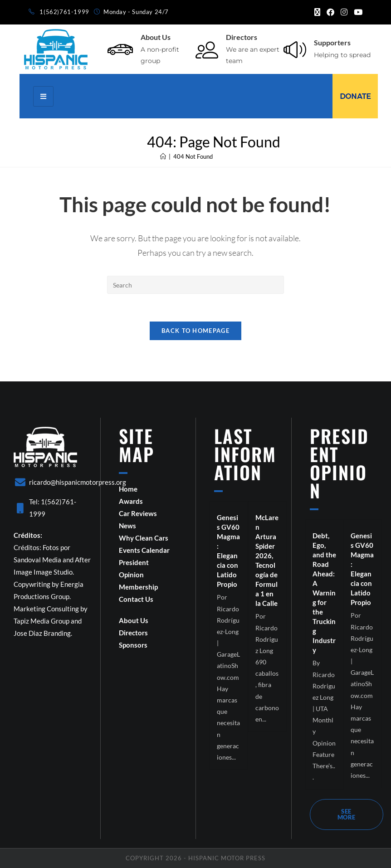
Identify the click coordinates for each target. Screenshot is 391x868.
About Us (156, 37)
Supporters (332, 42)
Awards (131, 501)
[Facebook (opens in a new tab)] (330, 12)
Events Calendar (144, 550)
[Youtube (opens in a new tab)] (357, 12)
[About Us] (120, 49)
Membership (138, 587)
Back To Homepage (195, 331)
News (127, 526)
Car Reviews (138, 513)
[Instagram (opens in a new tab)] (344, 12)
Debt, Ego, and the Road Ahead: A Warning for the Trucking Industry (324, 593)
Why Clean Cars (144, 538)
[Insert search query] (195, 285)
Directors (242, 37)
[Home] (163, 156)
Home (128, 489)
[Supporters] (295, 49)
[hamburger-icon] (43, 96)
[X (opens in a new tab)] (317, 12)
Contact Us (136, 599)
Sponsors (133, 645)
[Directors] (207, 49)
